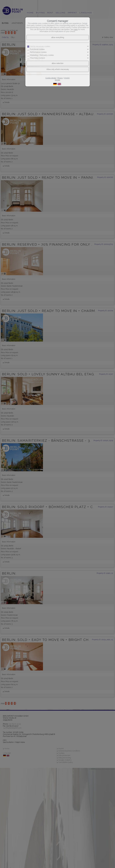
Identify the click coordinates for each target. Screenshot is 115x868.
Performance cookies (38, 52)
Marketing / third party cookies (42, 55)
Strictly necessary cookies (40, 46)
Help (76, 29)
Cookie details (51, 78)
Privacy (60, 78)
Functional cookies (37, 49)
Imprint (67, 78)
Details (57, 80)
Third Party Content (38, 58)
